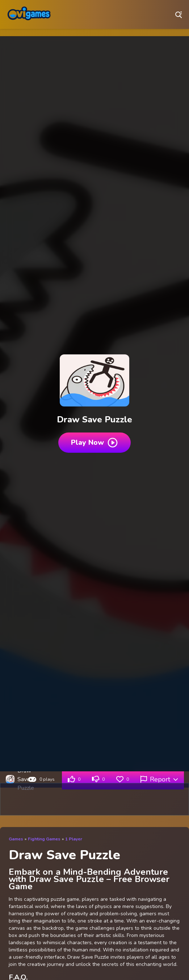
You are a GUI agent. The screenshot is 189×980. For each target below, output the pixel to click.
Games (16, 839)
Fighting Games (44, 839)
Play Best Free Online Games (29, 14)
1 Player (74, 839)
